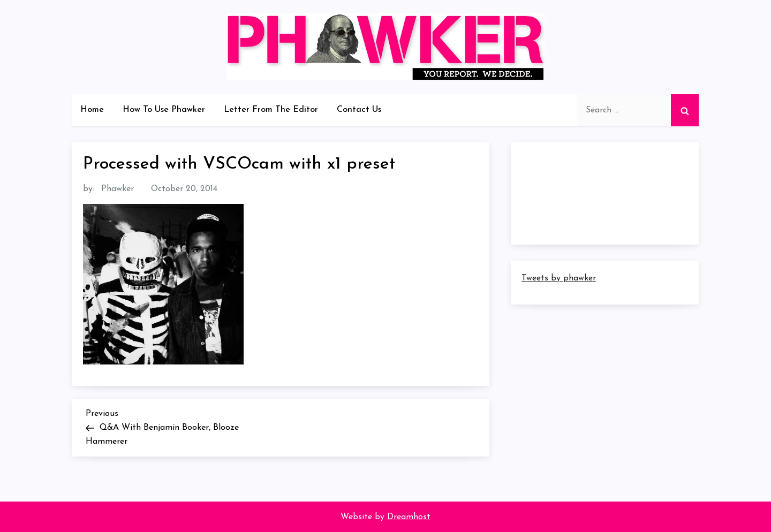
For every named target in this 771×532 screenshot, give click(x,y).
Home (92, 110)
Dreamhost (409, 517)
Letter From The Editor (271, 110)
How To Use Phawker (164, 110)
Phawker (118, 189)
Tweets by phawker (559, 278)
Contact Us (359, 110)
